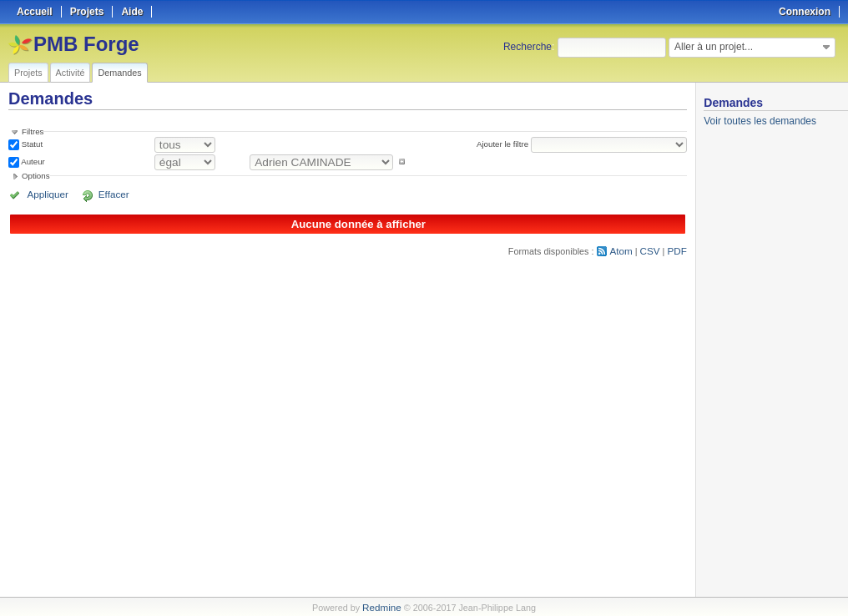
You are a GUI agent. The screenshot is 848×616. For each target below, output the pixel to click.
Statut (31, 144)
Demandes (119, 73)
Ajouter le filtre (505, 144)
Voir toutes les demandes (760, 121)
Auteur (32, 162)
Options (36, 176)
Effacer (101, 194)
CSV (652, 250)
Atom (625, 250)
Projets (28, 73)
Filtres (33, 131)
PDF (678, 250)
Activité (71, 73)
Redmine (382, 607)
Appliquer (44, 194)
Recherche (527, 47)
